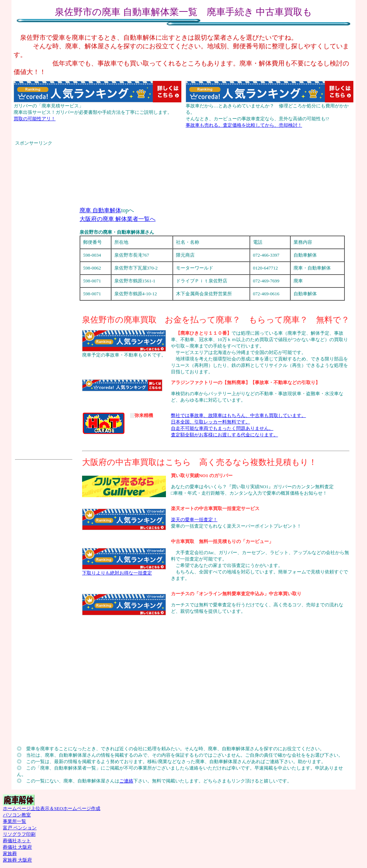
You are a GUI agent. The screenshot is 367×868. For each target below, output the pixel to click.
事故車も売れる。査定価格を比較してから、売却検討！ (244, 125)
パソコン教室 (17, 815)
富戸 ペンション (20, 828)
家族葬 (10, 854)
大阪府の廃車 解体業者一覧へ (118, 219)
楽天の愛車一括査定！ (194, 520)
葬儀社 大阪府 (17, 847)
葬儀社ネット (17, 841)
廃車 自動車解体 (100, 210)
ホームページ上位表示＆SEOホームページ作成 (52, 808)
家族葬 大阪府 (17, 860)
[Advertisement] (183, 149)
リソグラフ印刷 (19, 834)
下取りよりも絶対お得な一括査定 (117, 573)
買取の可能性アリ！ (35, 119)
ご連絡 (126, 781)
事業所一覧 (15, 821)
